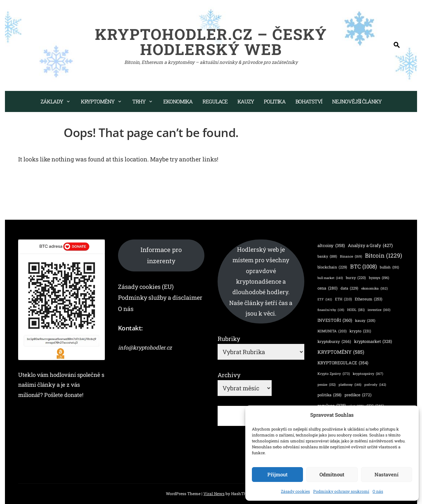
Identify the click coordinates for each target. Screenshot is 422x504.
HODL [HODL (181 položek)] (356, 310)
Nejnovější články (357, 101)
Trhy (139, 101)
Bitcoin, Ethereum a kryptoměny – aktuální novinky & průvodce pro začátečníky (211, 62)
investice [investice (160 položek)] (379, 310)
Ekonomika (178, 101)
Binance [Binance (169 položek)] (351, 256)
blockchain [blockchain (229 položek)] (332, 267)
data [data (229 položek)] (349, 288)
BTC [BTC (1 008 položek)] (363, 266)
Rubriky (229, 339)
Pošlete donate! (64, 395)
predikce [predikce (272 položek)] (358, 395)
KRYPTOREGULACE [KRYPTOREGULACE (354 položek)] (343, 363)
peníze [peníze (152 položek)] (327, 385)
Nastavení (387, 474)
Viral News (214, 493)
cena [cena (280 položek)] (328, 288)
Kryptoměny (98, 101)
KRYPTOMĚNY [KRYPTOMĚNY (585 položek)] (341, 352)
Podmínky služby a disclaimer (160, 297)
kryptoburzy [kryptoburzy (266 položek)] (334, 341)
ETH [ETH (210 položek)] (343, 299)
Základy (52, 101)
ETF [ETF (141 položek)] (325, 299)
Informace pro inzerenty (161, 255)
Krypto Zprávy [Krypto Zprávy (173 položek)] (334, 374)
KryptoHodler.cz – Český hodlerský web (211, 42)
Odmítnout (332, 474)
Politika (275, 101)
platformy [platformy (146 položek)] (350, 385)
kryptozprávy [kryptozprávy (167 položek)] (368, 374)
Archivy (229, 375)
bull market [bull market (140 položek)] (330, 278)
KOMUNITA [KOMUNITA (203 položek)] (332, 331)
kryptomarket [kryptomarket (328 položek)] (373, 341)
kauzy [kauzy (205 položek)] (365, 321)
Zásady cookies (295, 491)
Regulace (215, 101)
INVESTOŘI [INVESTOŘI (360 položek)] (335, 320)
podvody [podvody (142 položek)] (375, 385)
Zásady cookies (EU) (146, 287)
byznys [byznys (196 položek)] (379, 278)
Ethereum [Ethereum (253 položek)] (369, 299)
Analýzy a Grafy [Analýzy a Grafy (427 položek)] (370, 245)
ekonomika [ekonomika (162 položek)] (375, 289)
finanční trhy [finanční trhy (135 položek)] (331, 310)
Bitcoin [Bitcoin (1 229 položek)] (384, 255)
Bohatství (309, 101)
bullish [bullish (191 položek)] (389, 267)
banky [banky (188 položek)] (327, 256)
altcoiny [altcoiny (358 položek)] (331, 245)
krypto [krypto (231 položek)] (360, 331)
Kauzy (246, 101)
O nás (378, 491)
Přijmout (277, 474)
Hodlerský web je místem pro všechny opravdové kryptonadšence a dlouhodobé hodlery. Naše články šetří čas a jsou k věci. (261, 281)
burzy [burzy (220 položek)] (356, 278)
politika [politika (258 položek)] (330, 395)
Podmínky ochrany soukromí (341, 491)
